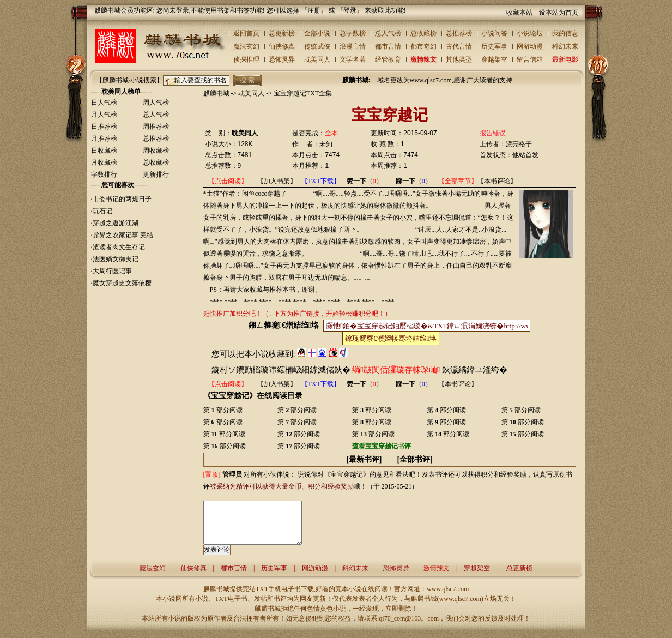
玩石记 (102, 211)
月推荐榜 (104, 139)
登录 (350, 10)
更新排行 (156, 174)
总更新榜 (282, 33)
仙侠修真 (282, 46)
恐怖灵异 (282, 59)
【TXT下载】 (321, 181)
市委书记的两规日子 (122, 199)
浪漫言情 (353, 46)
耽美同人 (317, 59)
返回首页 (246, 33)
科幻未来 (565, 46)
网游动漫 (530, 46)
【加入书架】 (277, 181)
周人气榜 (156, 103)
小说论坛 (530, 33)
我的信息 (565, 33)
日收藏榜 (104, 151)
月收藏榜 (104, 162)
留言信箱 (530, 59)
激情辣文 (423, 59)
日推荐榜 (104, 127)
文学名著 (353, 59)
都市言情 (388, 46)
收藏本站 (519, 13)
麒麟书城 (216, 93)
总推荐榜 (459, 33)
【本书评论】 (497, 181)
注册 (314, 10)
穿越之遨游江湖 (116, 223)
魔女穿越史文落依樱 (122, 283)
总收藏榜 (423, 33)
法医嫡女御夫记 (116, 259)
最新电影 (565, 59)
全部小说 (317, 33)
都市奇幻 (423, 46)
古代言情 (459, 46)
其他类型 (459, 59)
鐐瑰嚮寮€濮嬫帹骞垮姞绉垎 (391, 338)
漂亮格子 (519, 144)
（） (365, 181)
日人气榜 (104, 103)
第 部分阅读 (223, 410)
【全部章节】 (458, 181)
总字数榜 (353, 33)
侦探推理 (246, 59)
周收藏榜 (156, 151)
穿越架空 (494, 59)
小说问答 (494, 33)
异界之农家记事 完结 (123, 235)
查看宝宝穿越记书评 (382, 446)
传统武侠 (317, 46)
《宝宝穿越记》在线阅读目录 (253, 395)
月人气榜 (104, 115)
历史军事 (494, 46)
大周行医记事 (112, 271)
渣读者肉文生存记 (119, 247)
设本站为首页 (559, 13)
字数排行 (104, 174)
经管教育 (388, 59)
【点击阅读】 (228, 181)
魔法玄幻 (246, 46)
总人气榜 (388, 33)
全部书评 (415, 459)
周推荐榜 (156, 127)
